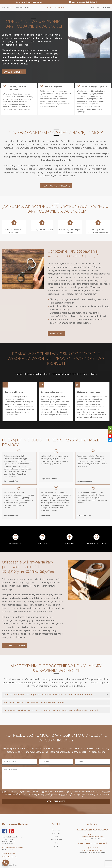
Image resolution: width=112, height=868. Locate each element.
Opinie (93, 7)
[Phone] (6, 863)
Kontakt (107, 7)
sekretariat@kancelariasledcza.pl (13, 847)
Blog (99, 7)
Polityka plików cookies (10, 857)
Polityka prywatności (9, 853)
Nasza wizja (6, 7)
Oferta (27, 7)
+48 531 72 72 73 (93, 834)
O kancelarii (18, 7)
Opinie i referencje (56, 840)
